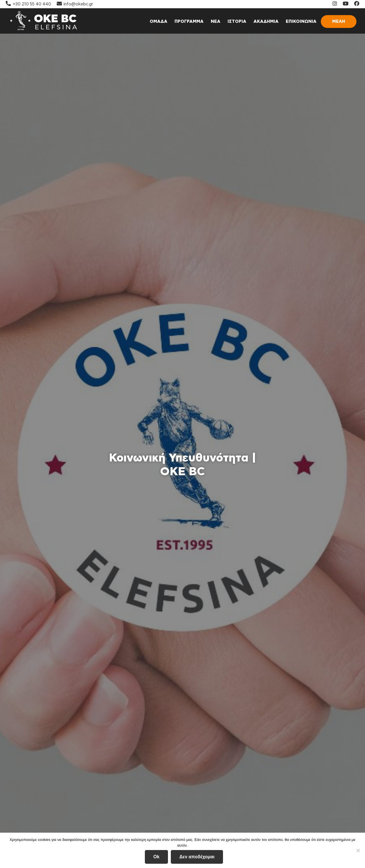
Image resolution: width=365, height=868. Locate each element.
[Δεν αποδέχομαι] (358, 850)
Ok (156, 857)
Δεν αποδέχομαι (197, 857)
